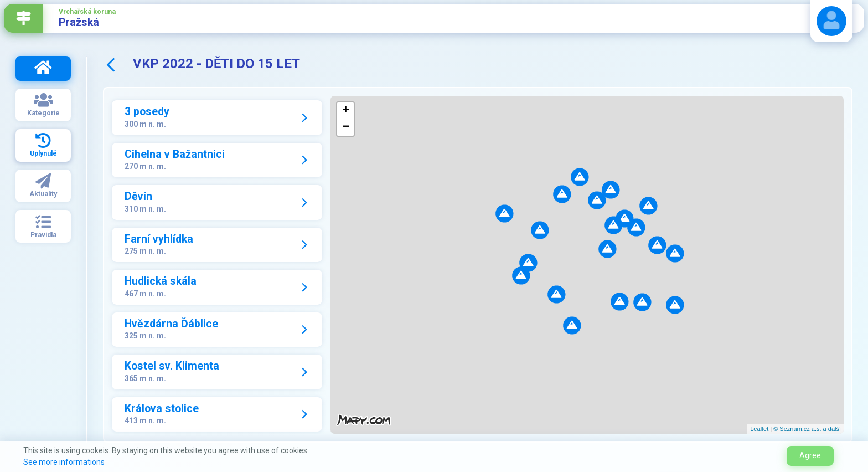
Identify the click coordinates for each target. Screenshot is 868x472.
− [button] (346, 127)
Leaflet (759, 429)
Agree (810, 455)
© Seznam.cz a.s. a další (807, 429)
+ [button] (346, 111)
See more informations (64, 462)
